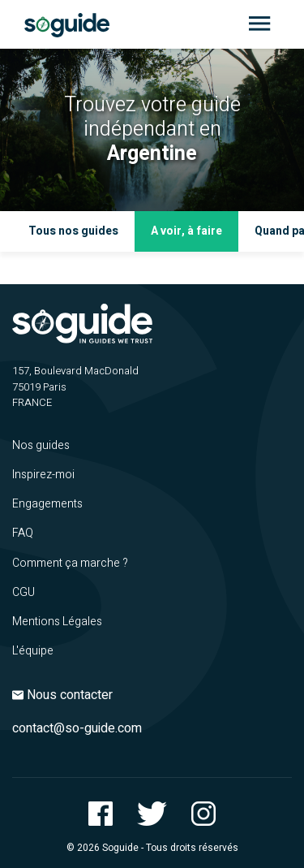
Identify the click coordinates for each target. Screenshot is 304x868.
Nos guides (41, 445)
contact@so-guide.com (77, 728)
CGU (24, 592)
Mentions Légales (57, 622)
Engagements (47, 504)
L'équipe (33, 651)
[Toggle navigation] (259, 24)
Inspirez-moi (43, 475)
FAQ (23, 533)
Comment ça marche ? (70, 563)
